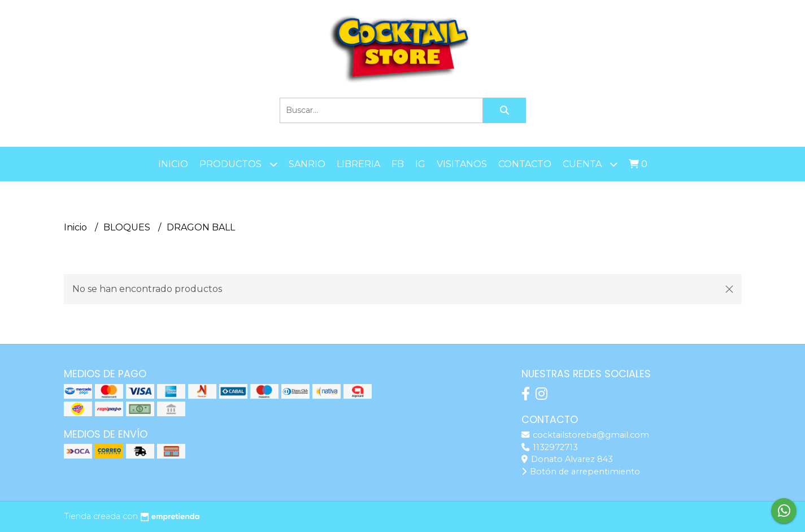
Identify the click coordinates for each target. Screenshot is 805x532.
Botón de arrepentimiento (581, 472)
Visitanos (462, 164)
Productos (238, 164)
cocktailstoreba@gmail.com (585, 435)
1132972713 (550, 447)
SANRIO (307, 164)
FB (398, 164)
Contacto (525, 164)
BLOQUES (128, 227)
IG (420, 164)
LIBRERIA (358, 164)
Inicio (173, 164)
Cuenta (590, 164)
